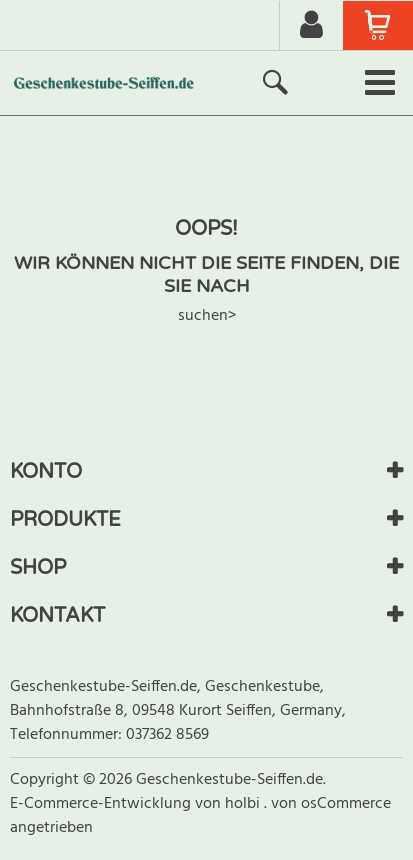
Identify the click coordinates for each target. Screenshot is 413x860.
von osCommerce (331, 804)
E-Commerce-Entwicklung (102, 804)
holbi (244, 804)
